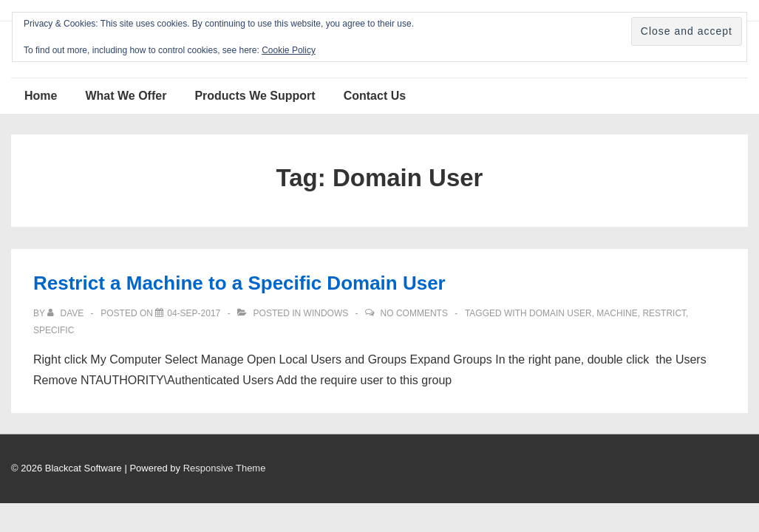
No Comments (414, 313)
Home (41, 96)
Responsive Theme (225, 468)
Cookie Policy (289, 50)
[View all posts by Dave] (67, 313)
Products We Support (255, 96)
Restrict (664, 313)
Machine (617, 313)
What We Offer (126, 96)
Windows (326, 313)
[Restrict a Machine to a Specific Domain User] (194, 313)
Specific (54, 330)
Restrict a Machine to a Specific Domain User (239, 283)
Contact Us (375, 96)
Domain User (561, 313)
